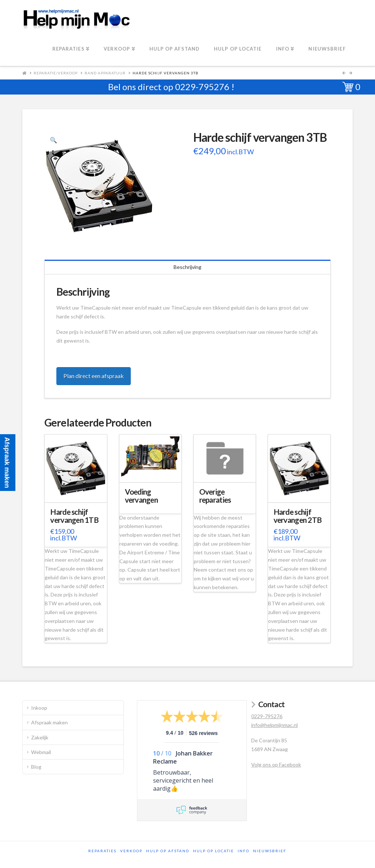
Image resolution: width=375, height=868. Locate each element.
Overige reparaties (215, 496)
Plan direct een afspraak (94, 376)
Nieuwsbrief (270, 851)
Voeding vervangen (141, 496)
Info (244, 851)
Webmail (41, 752)
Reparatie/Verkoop (56, 73)
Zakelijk (40, 737)
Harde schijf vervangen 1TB (74, 516)
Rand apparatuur (105, 73)
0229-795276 (202, 87)
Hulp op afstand (168, 851)
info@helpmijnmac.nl (274, 725)
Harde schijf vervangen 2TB (298, 516)
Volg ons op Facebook (276, 764)
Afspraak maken (49, 722)
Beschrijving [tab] (187, 267)
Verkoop (131, 851)
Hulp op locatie (214, 851)
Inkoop (39, 708)
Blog (36, 767)
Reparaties (102, 851)
